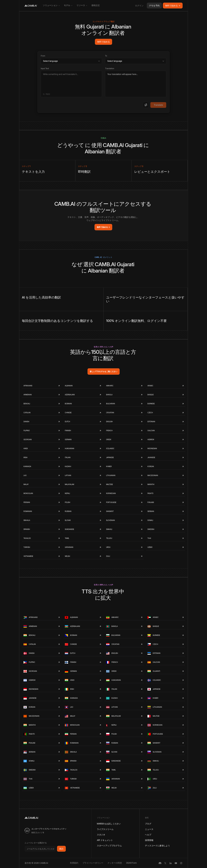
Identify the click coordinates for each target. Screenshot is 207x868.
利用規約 (74, 863)
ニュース (149, 829)
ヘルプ (148, 835)
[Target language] (136, 61)
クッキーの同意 (115, 863)
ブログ (148, 824)
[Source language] (71, 61)
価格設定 (96, 5)
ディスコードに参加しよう (157, 846)
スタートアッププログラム (109, 846)
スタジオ (101, 835)
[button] (51, 6)
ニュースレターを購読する (36, 843)
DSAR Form (131, 863)
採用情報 (149, 840)
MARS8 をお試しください (109, 824)
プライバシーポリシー (93, 863)
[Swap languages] (146, 105)
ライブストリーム (105, 829)
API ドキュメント (105, 840)
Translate (158, 105)
